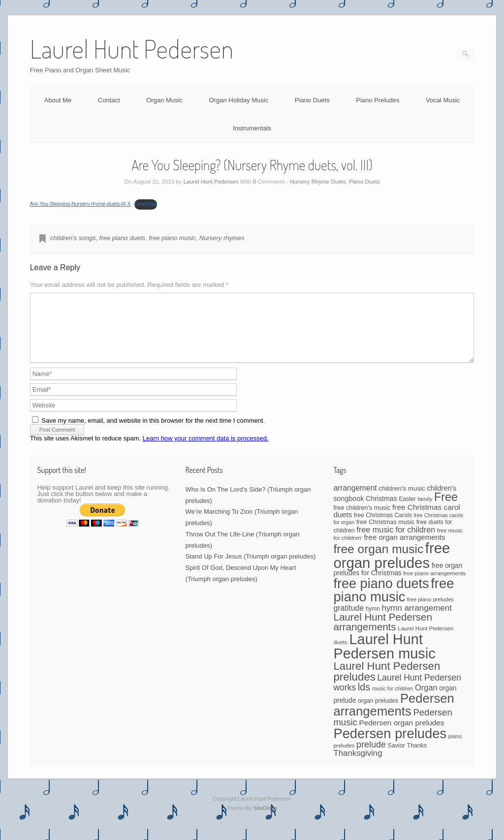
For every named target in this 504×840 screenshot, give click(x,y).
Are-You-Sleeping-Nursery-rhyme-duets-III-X (80, 204)
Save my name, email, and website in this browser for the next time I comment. (153, 432)
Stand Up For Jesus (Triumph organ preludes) (251, 568)
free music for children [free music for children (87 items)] (396, 541)
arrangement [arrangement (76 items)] (355, 500)
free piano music (172, 238)
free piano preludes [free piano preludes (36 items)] (430, 611)
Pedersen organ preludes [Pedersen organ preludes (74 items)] (401, 734)
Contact (109, 100)
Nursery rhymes (222, 238)
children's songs (73, 238)
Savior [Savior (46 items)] (396, 757)
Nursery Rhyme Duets (318, 182)
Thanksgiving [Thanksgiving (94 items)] (358, 765)
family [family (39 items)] (425, 511)
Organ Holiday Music (239, 100)
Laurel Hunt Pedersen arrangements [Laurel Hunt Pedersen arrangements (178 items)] (383, 634)
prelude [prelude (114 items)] (371, 756)
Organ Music (164, 100)
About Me (58, 100)
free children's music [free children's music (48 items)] (362, 519)
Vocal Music (443, 100)
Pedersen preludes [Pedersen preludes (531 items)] (390, 745)
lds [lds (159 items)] (364, 699)
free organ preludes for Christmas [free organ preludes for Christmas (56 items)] (398, 581)
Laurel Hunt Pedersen (211, 182)
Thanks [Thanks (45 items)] (417, 757)
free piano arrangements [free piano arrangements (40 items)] (434, 585)
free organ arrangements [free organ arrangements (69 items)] (404, 549)
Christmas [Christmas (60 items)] (381, 510)
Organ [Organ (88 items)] (426, 699)
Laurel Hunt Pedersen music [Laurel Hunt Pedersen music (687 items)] (384, 658)
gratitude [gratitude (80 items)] (348, 620)
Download (146, 204)
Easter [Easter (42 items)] (407, 511)
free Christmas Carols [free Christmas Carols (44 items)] (383, 527)
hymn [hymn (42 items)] (373, 621)
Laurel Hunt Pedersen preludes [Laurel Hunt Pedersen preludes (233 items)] (387, 683)
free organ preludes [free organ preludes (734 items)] (392, 567)
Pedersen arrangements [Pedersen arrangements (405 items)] (394, 716)
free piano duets (122, 238)
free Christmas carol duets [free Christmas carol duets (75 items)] (397, 523)
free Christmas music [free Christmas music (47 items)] (386, 534)
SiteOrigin (265, 820)
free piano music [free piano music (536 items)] (394, 602)
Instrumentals (252, 128)
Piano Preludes (378, 100)
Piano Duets (312, 100)
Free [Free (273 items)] (446, 509)
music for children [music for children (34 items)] (393, 700)
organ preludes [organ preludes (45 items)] (378, 713)
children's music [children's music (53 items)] (402, 500)
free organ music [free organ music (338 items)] (378, 561)
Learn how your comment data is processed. (206, 450)
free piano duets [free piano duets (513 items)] (381, 595)
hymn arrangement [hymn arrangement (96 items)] (416, 620)
